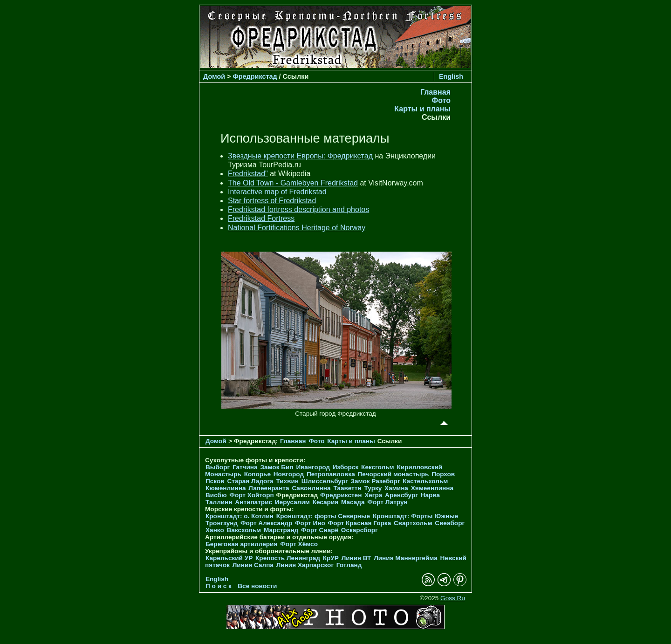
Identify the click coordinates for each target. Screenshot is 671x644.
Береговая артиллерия (241, 544)
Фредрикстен (341, 495)
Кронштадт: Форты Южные (416, 516)
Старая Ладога (250, 481)
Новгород (289, 474)
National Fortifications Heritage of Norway (297, 228)
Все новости (257, 586)
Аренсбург (401, 495)
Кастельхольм (425, 481)
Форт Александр (266, 523)
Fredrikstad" (248, 174)
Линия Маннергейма (406, 558)
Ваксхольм (244, 530)
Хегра (373, 495)
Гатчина (245, 467)
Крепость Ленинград (288, 558)
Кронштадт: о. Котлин (240, 516)
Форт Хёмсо (299, 544)
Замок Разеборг (375, 481)
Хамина (396, 488)
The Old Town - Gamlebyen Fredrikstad (293, 183)
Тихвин (287, 481)
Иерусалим (292, 502)
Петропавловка (331, 474)
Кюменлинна (226, 488)
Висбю (216, 495)
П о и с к (219, 586)
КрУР (331, 558)
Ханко (215, 530)
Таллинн (219, 502)
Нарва (430, 495)
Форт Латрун (387, 502)
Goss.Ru (453, 598)
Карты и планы (422, 109)
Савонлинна (311, 488)
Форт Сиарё (320, 530)
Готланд (349, 565)
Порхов (443, 474)
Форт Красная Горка (360, 523)
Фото (441, 100)
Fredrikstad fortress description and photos (298, 209)
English (451, 76)
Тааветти (347, 488)
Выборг (218, 467)
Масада (353, 502)
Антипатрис (253, 502)
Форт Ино (310, 523)
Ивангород (313, 467)
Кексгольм (378, 467)
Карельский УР (229, 558)
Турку (373, 488)
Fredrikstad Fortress (261, 218)
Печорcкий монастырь (394, 474)
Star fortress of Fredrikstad (272, 201)
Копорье (257, 474)
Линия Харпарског (305, 565)
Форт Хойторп (251, 495)
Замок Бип (277, 467)
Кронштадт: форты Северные (323, 516)
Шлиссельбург (325, 481)
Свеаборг (450, 523)
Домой (214, 76)
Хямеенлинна (432, 488)
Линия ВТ (356, 558)
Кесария (326, 502)
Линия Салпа (253, 565)
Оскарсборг (359, 530)
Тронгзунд (222, 523)
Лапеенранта (269, 488)
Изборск (346, 467)
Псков (215, 481)
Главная (435, 92)
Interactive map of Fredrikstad (277, 192)
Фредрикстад (255, 76)
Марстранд (281, 530)
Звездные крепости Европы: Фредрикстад (300, 156)
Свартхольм (413, 523)
